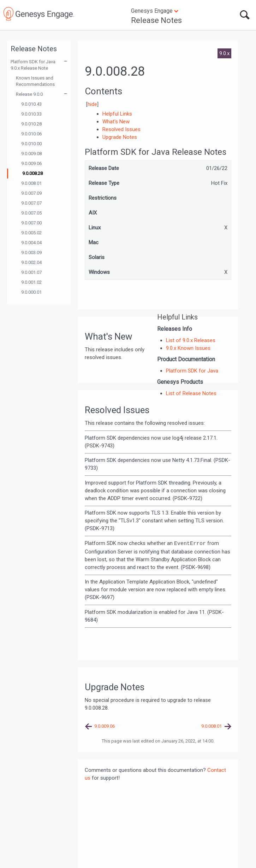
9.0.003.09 (31, 253)
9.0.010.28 (31, 124)
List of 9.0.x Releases (191, 340)
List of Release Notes (191, 393)
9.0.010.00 (31, 144)
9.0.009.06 (31, 163)
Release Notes (156, 20)
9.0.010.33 (31, 114)
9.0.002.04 (31, 262)
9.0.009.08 (31, 154)
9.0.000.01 (31, 292)
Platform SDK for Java (192, 371)
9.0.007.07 (31, 203)
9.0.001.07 (31, 272)
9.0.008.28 (32, 173)
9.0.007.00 (31, 223)
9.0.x (224, 53)
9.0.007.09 (31, 193)
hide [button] (92, 104)
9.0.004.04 (31, 243)
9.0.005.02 (31, 233)
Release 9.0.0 (29, 94)
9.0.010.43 (31, 104)
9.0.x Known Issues (188, 348)
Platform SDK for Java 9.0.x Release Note (33, 65)
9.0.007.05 (31, 213)
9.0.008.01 (31, 183)
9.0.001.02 (31, 282)
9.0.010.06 (31, 134)
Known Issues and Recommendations (35, 81)
